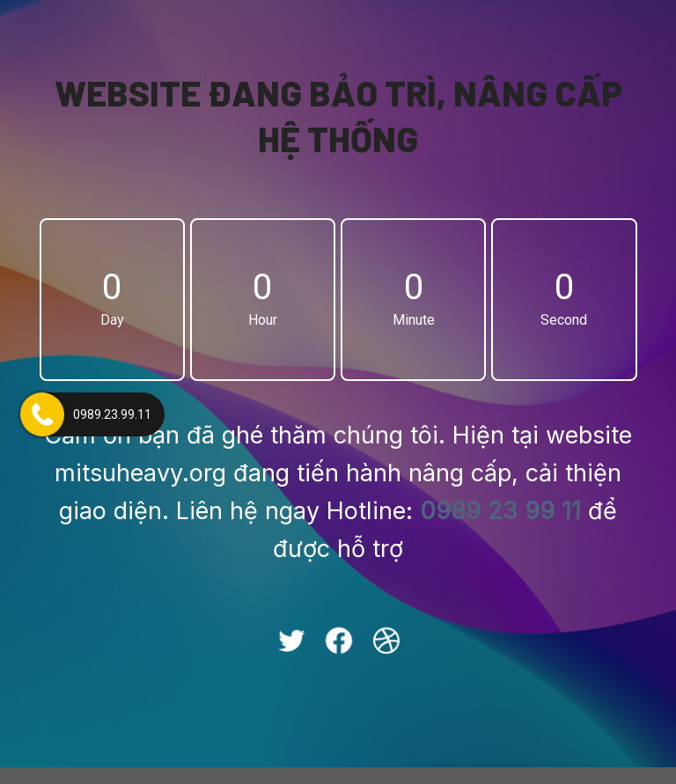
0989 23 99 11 (500, 520)
